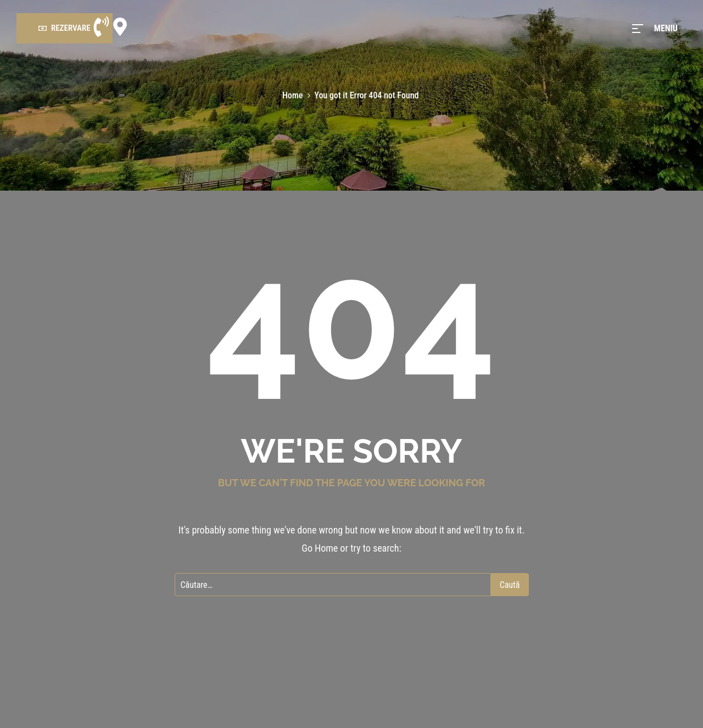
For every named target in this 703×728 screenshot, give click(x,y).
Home (292, 95)
